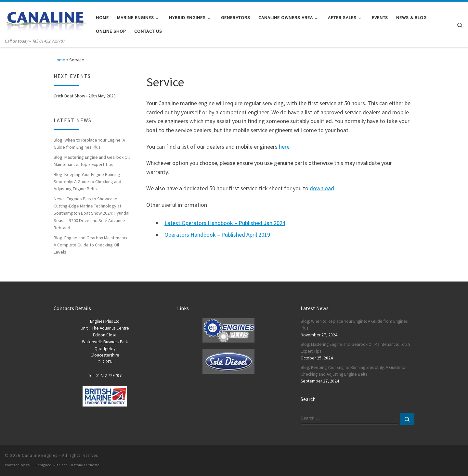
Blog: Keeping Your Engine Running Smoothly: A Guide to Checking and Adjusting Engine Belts (87, 182)
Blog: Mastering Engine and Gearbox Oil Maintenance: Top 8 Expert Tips (92, 161)
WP (29, 465)
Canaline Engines (39, 455)
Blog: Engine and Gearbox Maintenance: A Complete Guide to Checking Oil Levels (92, 245)
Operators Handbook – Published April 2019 (217, 235)
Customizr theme (84, 465)
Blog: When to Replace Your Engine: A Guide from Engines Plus (89, 144)
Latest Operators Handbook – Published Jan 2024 (225, 223)
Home (59, 60)
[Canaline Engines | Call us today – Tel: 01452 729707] (45, 20)
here (284, 147)
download (322, 188)
